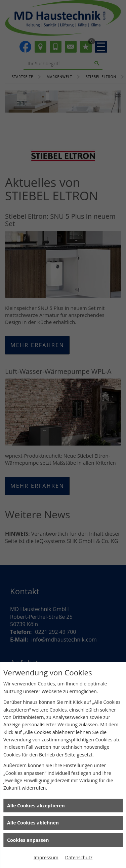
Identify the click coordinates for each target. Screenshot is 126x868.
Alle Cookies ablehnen (33, 823)
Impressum (46, 857)
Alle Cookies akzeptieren (36, 806)
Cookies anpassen (28, 840)
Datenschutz (79, 857)
